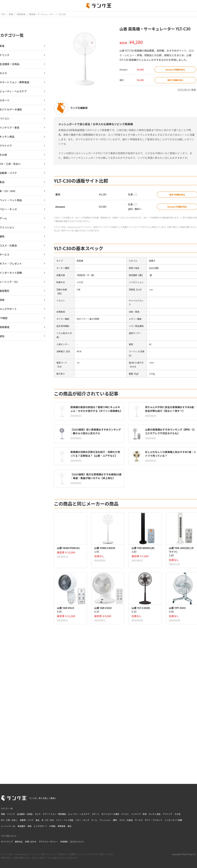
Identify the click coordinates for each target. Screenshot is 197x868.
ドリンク (11, 814)
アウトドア (167, 814)
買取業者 (62, 826)
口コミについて (77, 842)
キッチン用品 (155, 814)
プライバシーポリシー (48, 842)
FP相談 (52, 826)
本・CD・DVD (48, 820)
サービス (139, 820)
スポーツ (96, 814)
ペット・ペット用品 (65, 820)
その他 (177, 814)
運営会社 (19, 842)
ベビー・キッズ (82, 820)
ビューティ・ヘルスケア (79, 814)
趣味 (115, 820)
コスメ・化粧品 (126, 820)
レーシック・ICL (8, 826)
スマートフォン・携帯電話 (54, 814)
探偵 (29, 826)
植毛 (70, 826)
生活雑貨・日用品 (25, 814)
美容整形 (21, 826)
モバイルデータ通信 (110, 814)
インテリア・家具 (139, 814)
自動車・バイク (27, 820)
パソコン (125, 814)
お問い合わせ (31, 842)
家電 (3, 814)
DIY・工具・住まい (9, 820)
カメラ (38, 814)
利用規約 (64, 842)
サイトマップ (7, 842)
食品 (37, 820)
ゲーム (94, 820)
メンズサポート (40, 826)
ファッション (105, 820)
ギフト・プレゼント (154, 820)
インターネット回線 (173, 820)
